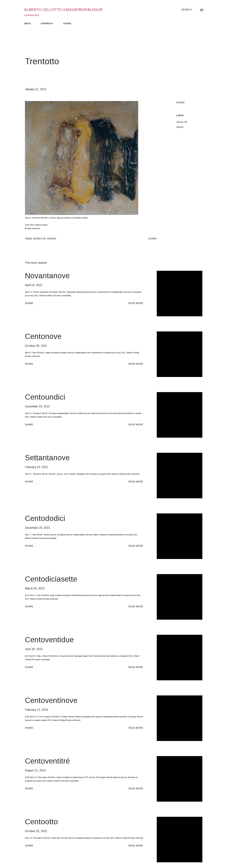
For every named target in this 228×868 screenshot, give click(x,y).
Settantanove (47, 458)
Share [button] (181, 102)
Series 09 (182, 122)
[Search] (187, 10)
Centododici (45, 518)
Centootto (41, 822)
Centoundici (45, 397)
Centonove (43, 336)
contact (67, 23)
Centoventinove (51, 700)
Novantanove (47, 276)
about (27, 23)
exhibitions (47, 23)
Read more (136, 303)
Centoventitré (47, 761)
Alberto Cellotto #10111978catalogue (64, 10)
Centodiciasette (51, 579)
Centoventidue (49, 640)
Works (180, 127)
